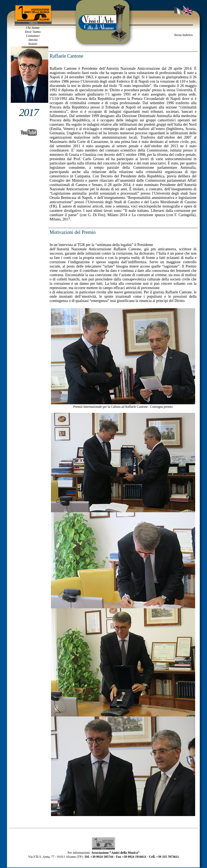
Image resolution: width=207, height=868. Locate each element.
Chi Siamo (33, 28)
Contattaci (33, 36)
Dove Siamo (33, 32)
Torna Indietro (183, 35)
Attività (33, 40)
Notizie (33, 44)
